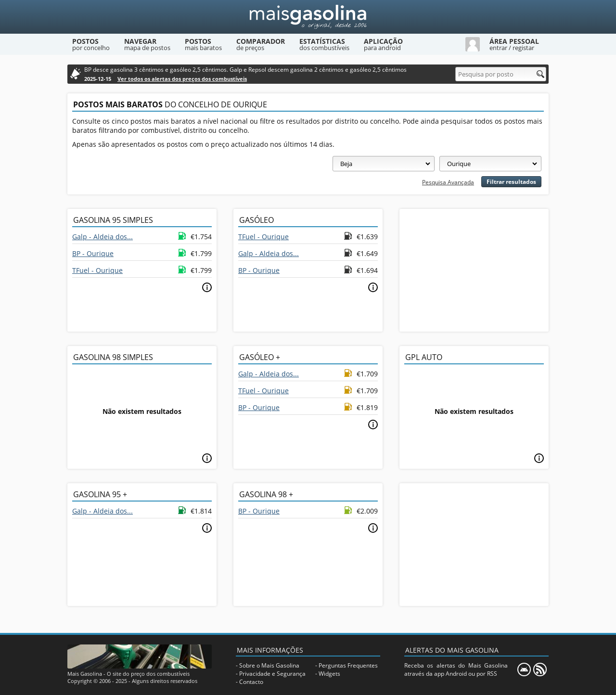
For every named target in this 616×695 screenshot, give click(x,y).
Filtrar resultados (511, 182)
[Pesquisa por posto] (501, 74)
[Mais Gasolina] (308, 17)
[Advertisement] (474, 269)
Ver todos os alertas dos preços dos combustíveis (182, 79)
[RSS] (540, 669)
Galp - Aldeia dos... (103, 237)
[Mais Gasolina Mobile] (524, 669)
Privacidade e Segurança (272, 674)
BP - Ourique (93, 253)
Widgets (329, 674)
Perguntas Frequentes (348, 665)
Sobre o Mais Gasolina (269, 665)
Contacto (251, 682)
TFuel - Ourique (97, 270)
